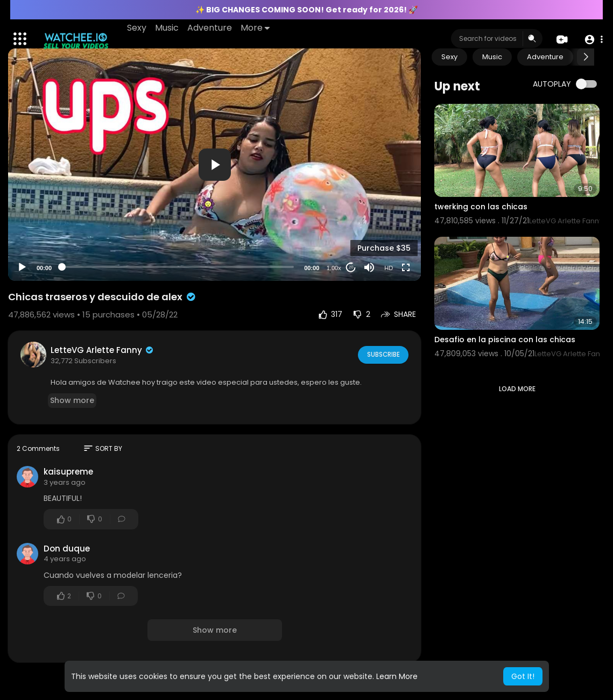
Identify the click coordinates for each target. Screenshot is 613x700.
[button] (593, 39)
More (256, 28)
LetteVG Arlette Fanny (103, 350)
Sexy (137, 28)
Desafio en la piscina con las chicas (505, 340)
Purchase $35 (384, 248)
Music (167, 28)
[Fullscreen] (406, 267)
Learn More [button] (397, 676)
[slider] (178, 267)
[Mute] (369, 267)
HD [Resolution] (389, 268)
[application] (214, 165)
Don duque (67, 549)
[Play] (22, 267)
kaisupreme (68, 472)
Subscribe (382, 355)
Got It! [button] (523, 676)
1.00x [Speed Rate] (334, 268)
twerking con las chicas (481, 207)
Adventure (210, 28)
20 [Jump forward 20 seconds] (351, 267)
